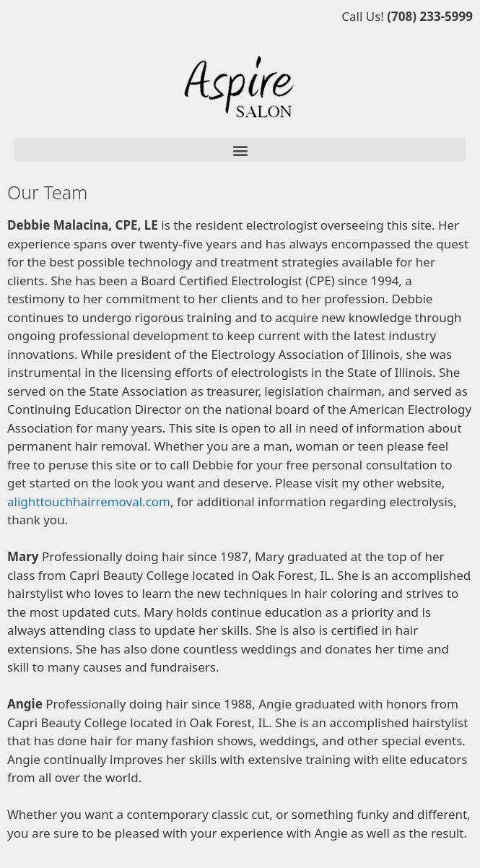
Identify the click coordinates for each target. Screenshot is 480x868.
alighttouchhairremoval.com (89, 502)
